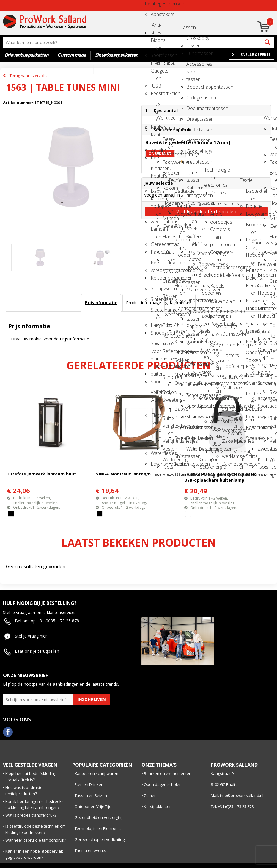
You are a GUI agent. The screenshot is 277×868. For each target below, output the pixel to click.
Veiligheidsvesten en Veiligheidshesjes (168, 428)
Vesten (168, 449)
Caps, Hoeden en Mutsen (168, 197)
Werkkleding (162, 118)
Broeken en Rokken (168, 175)
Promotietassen (192, 342)
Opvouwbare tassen (192, 313)
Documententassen (192, 108)
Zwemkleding (204, 253)
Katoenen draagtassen (192, 190)
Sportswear (257, 243)
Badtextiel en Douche (180, 193)
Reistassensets (192, 363)
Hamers (227, 355)
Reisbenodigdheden (156, 278)
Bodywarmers (168, 162)
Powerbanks (215, 324)
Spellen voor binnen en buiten (156, 345)
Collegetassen (192, 98)
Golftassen (192, 475)
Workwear (269, 118)
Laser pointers (215, 310)
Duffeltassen (192, 130)
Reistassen (192, 352)
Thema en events (233, 420)
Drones (215, 193)
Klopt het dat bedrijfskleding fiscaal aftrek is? (31, 777)
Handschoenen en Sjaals (168, 239)
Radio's (215, 335)
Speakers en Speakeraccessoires (215, 362)
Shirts (204, 427)
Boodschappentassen (192, 87)
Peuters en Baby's (180, 396)
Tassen (186, 27)
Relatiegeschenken (150, 4)
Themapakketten (156, 475)
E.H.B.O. (168, 475)
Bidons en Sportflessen (156, 42)
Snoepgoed (156, 333)
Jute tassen (192, 174)
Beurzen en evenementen (168, 773)
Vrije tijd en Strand (156, 424)
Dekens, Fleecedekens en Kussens (180, 280)
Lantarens (227, 377)
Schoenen (180, 475)
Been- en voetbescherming (168, 141)
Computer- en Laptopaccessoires (215, 254)
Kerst (156, 158)
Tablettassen (192, 427)
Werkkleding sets (168, 461)
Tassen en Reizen (91, 795)
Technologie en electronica (210, 172)
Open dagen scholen (163, 784)
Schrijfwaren (156, 288)
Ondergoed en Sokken (168, 283)
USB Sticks (215, 446)
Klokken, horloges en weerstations (156, 201)
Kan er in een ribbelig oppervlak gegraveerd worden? (34, 854)
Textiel (174, 180)
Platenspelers (215, 203)
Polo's (168, 325)
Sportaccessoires (204, 406)
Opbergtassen (192, 300)
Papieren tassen (192, 328)
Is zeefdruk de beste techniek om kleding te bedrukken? (36, 829)
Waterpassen (227, 430)
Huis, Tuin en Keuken (156, 106)
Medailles (239, 441)
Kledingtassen (192, 203)
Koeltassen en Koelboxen (192, 215)
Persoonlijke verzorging (156, 265)
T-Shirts (168, 413)
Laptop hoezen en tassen (192, 261)
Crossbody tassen (192, 40)
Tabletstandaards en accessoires (215, 385)
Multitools (227, 387)
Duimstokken (227, 334)
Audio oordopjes (215, 216)
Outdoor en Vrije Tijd (93, 806)
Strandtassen (192, 417)
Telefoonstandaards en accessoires (215, 408)
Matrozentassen (192, 290)
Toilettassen (192, 438)
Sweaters (168, 400)
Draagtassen (192, 119)
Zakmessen (227, 464)
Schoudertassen (192, 395)
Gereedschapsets (227, 345)
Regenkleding (168, 366)
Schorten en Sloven (168, 379)
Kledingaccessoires (168, 270)
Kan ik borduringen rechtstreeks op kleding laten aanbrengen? (34, 805)
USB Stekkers (215, 431)
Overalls (168, 304)
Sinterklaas (156, 299)
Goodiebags (192, 151)
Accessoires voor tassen (192, 66)
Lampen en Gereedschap (156, 231)
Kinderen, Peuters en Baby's (156, 170)
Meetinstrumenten (227, 475)
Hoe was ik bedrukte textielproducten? (24, 791)
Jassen (168, 260)
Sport (156, 382)
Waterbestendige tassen (192, 451)
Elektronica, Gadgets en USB (156, 65)
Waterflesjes (156, 453)
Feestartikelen (156, 93)
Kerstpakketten (158, 806)
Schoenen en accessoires (204, 385)
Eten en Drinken (89, 784)
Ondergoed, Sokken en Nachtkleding (180, 354)
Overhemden (168, 314)
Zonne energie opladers (215, 461)
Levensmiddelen (156, 464)
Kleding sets (204, 461)
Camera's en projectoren (215, 231)
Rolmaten (227, 398)
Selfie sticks (215, 347)
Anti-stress (156, 27)
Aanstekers (156, 14)
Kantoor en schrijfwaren (96, 773)
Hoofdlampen (227, 366)
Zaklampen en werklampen (227, 443)
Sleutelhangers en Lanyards (156, 312)
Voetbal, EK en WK (239, 454)
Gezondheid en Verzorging (99, 817)
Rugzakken (192, 374)
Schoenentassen (192, 384)
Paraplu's (156, 252)
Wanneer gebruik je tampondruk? (36, 840)
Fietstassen (192, 140)
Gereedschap (168, 226)
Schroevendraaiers (227, 409)
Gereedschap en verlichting (221, 313)
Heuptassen (192, 162)
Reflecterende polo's (168, 338)
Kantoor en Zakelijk (156, 137)
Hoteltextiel (168, 128)
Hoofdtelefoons (215, 275)
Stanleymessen (227, 420)
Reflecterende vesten (168, 353)
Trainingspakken (204, 475)
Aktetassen (192, 464)
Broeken (204, 275)
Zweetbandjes (204, 449)
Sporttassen (192, 406)
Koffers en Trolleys (192, 238)
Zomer (150, 795)
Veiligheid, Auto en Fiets (156, 394)
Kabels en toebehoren (215, 288)
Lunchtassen (192, 53)
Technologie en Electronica (99, 828)
